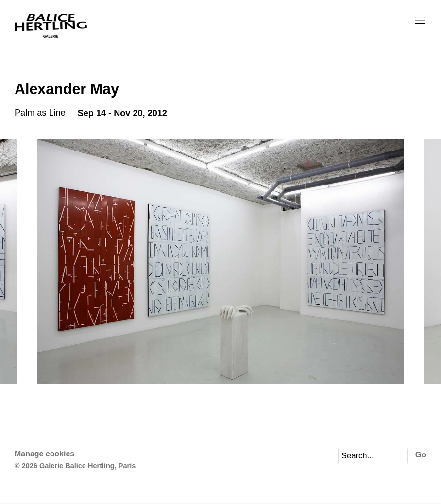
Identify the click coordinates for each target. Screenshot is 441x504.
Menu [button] (419, 21)
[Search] (373, 456)
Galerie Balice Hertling (51, 26)
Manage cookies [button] (44, 454)
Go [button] (421, 455)
